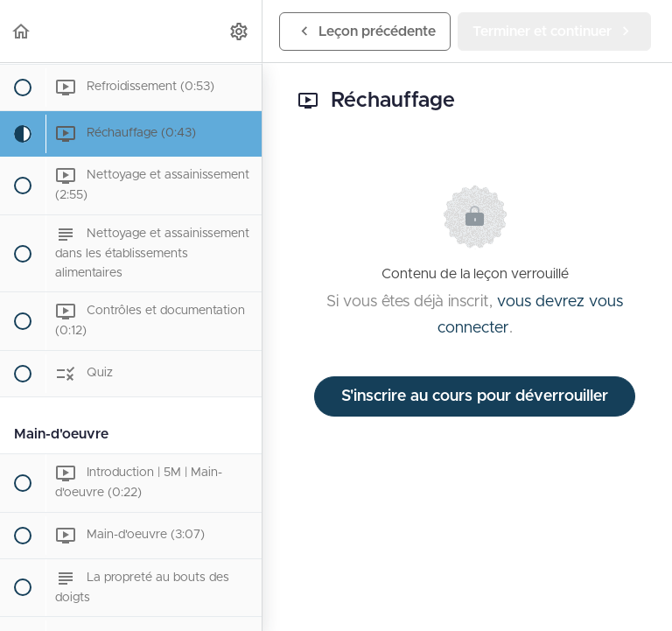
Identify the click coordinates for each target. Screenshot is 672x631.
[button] (22, 31)
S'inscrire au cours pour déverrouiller (475, 396)
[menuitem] (240, 31)
